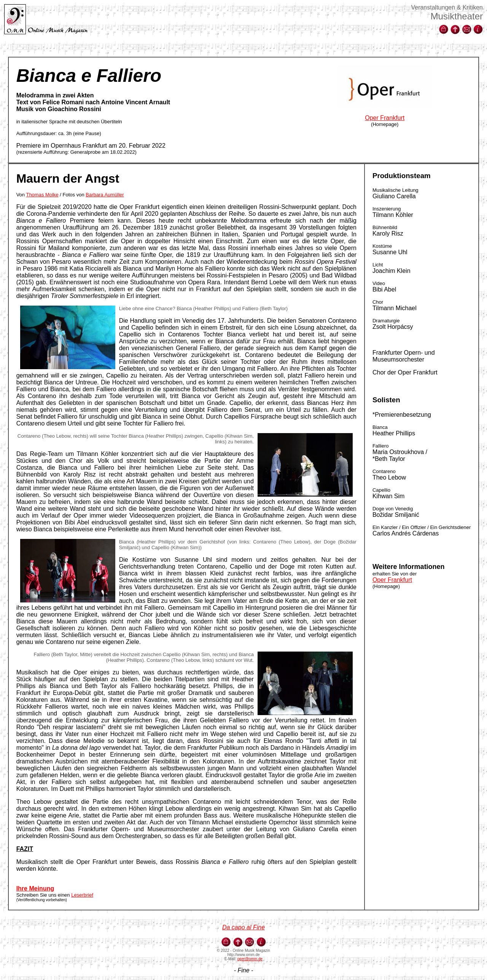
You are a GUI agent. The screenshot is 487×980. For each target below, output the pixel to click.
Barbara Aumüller (105, 195)
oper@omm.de (250, 959)
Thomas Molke (42, 195)
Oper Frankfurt (385, 118)
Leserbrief (82, 895)
